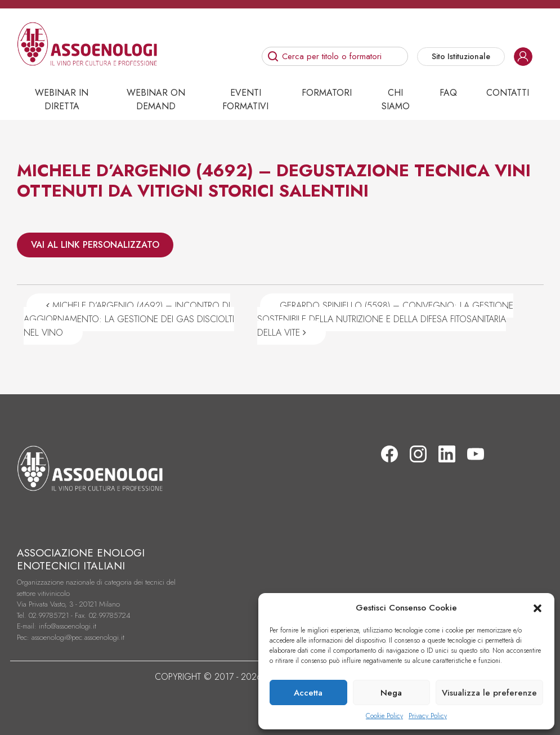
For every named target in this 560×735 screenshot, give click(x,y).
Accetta (308, 693)
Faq (448, 93)
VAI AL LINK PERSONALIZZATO (95, 245)
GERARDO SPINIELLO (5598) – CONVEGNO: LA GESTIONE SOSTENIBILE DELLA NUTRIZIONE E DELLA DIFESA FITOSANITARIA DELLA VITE (385, 319)
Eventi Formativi (245, 99)
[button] (537, 608)
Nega (391, 693)
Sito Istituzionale (461, 56)
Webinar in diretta (62, 99)
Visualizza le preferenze (489, 693)
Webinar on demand (156, 99)
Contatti (508, 93)
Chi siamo (396, 99)
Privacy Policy (428, 716)
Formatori (327, 93)
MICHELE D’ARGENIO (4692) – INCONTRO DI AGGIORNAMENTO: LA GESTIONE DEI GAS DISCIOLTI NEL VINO (129, 319)
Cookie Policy (384, 716)
